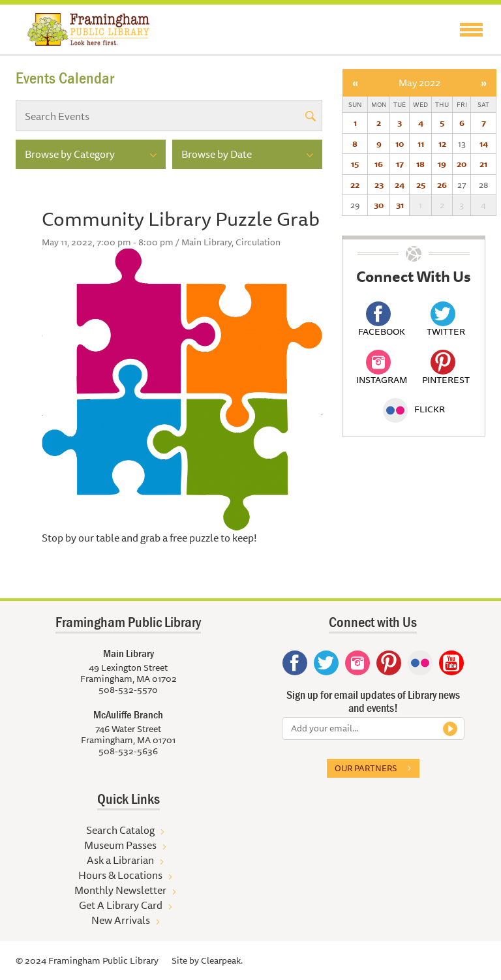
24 (400, 185)
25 (421, 185)
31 (400, 205)
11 (421, 144)
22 (355, 185)
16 (379, 164)
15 (355, 164)
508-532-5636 (128, 751)
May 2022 (419, 83)
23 (379, 185)
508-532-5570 (128, 690)
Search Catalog (120, 830)
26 (442, 185)
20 (462, 164)
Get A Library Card (121, 905)
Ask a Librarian (120, 860)
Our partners (366, 768)
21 (483, 164)
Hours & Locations (120, 875)
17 (400, 164)
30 (379, 205)
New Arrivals (121, 920)
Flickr (414, 409)
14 (484, 144)
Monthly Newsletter (120, 890)
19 (442, 164)
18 (420, 164)
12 (442, 144)
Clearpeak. (222, 960)
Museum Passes (120, 845)
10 (400, 144)
